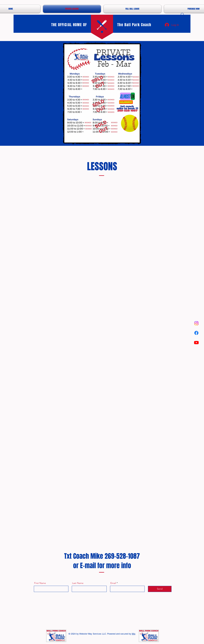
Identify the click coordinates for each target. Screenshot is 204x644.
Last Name (78, 583)
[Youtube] (196, 343)
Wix (134, 634)
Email (113, 583)
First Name (40, 583)
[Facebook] (196, 333)
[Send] (160, 589)
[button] (182, 16)
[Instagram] (196, 323)
